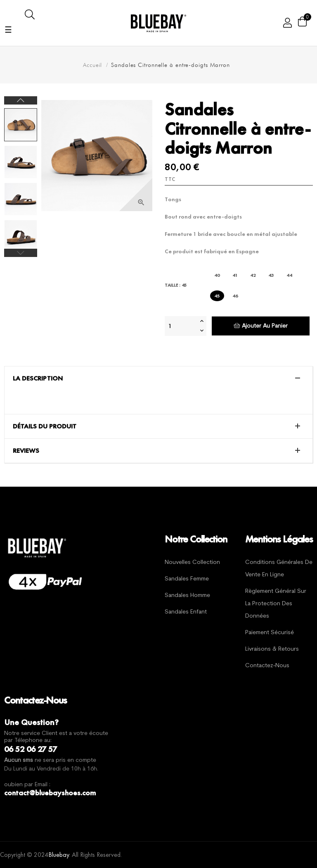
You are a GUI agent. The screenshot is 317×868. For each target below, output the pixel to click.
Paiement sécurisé (270, 633)
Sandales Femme (187, 579)
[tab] (158, 378)
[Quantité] (181, 326)
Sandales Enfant (186, 612)
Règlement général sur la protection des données (276, 604)
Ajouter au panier (261, 326)
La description (38, 378)
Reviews (26, 451)
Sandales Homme (187, 596)
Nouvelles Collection (192, 562)
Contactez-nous (267, 666)
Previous (21, 253)
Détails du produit (45, 426)
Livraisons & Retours (272, 649)
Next (21, 100)
